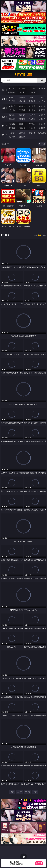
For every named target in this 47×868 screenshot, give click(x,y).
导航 (3, 135)
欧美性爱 (42, 106)
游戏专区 (42, 88)
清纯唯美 (22, 119)
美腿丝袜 (12, 119)
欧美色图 (32, 115)
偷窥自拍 (12, 115)
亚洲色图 (22, 115)
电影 (3, 108)
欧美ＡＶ (32, 97)
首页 (12, 792)
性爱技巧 (42, 128)
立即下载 (39, 863)
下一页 (28, 792)
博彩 (3, 90)
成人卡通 (32, 106)
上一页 (19, 792)
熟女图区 (32, 119)
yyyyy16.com (23, 75)
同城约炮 (12, 133)
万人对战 (32, 88)
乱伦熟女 (32, 110)
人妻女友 (32, 124)
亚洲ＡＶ (12, 97)
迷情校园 (12, 128)
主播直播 (32, 101)
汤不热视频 (42, 133)
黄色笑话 (32, 128)
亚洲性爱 (12, 106)
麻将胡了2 (12, 92)
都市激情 (12, 124)
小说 (3, 126)
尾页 (35, 792)
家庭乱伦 (22, 124)
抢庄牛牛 (42, 92)
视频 (3, 99)
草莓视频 (32, 133)
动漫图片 (42, 115)
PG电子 (12, 88)
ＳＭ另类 (42, 101)
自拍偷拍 (22, 97)
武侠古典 (42, 124)
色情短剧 (22, 137)
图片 (3, 117)
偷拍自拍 (22, 106)
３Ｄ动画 (42, 97)
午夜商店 (22, 133)
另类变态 (42, 110)
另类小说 (22, 128)
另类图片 (42, 119)
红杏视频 (12, 137)
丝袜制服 (22, 101)
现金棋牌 (32, 92)
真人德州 (22, 88)
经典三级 (22, 110)
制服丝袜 (12, 110)
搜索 (42, 80)
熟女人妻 (12, 101)
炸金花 (22, 92)
